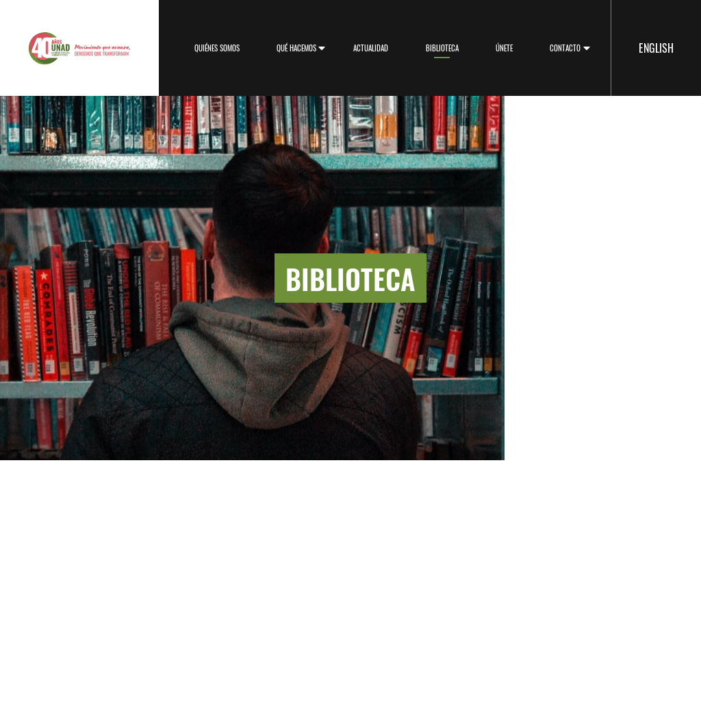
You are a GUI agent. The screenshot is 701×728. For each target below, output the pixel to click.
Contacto (565, 48)
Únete (504, 48)
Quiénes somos (217, 48)
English (656, 47)
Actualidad (371, 48)
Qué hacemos (296, 48)
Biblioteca (442, 48)
